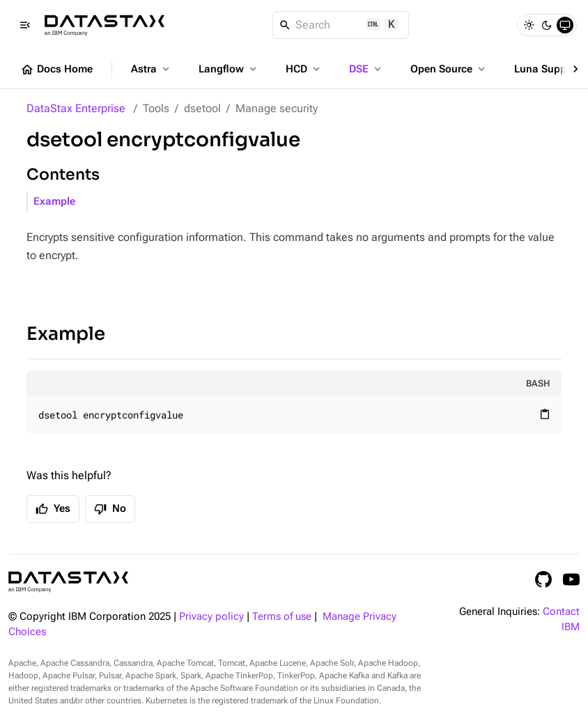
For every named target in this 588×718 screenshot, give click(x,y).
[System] (565, 25)
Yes (53, 509)
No (110, 509)
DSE (366, 69)
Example (54, 202)
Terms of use (282, 617)
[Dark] (547, 25)
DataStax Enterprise (76, 108)
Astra (152, 69)
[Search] (341, 25)
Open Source (449, 69)
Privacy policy (211, 617)
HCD (304, 69)
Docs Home (56, 70)
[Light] (529, 25)
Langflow (229, 69)
